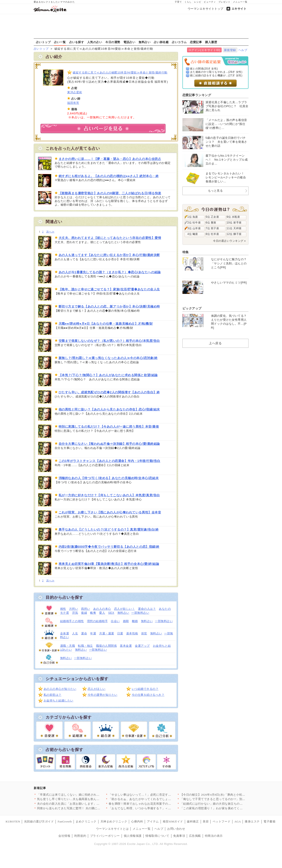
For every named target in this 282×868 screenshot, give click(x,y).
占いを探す (77, 42)
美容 (206, 821)
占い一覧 (60, 42)
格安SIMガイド (173, 821)
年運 (93, 633)
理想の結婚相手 (97, 621)
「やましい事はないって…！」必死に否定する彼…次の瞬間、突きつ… (156, 795)
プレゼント (224, 2)
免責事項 (179, 836)
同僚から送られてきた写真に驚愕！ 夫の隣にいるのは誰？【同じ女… (84, 808)
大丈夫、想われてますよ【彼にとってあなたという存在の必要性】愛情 (110, 238)
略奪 (93, 613)
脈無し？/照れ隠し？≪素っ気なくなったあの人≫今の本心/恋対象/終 (108, 358)
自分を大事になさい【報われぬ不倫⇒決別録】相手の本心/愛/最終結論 (109, 444)
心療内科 (137, 821)
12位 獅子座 (234, 234)
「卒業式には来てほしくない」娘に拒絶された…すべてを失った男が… (85, 795)
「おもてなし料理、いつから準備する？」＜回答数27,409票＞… (152, 808)
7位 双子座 (212, 228)
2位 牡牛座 (194, 223)
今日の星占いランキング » (229, 241)
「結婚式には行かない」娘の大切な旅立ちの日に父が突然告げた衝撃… (228, 804)
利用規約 (80, 836)
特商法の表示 (214, 836)
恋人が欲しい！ (125, 609)
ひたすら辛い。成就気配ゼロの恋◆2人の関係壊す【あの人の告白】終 (109, 392)
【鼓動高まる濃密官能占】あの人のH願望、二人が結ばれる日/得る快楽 (110, 193)
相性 (63, 609)
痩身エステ (252, 821)
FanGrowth (65, 821)
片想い (74, 609)
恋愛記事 (196, 42)
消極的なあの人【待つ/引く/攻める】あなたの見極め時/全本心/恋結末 (109, 478)
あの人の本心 (102, 609)
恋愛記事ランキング (197, 95)
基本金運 (126, 646)
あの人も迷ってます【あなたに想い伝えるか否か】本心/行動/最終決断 (109, 255)
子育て (178, 2)
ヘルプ (243, 50)
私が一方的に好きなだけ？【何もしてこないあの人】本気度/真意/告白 (109, 495)
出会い (115, 621)
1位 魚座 (193, 217)
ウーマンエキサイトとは (112, 829)
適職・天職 (68, 646)
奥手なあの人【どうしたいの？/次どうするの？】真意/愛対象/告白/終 (109, 529)
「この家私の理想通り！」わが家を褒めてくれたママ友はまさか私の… (228, 808)
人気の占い (95, 42)
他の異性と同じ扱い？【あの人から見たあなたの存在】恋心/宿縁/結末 (109, 409)
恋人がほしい (97, 689)
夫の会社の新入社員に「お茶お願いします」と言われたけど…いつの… (85, 804)
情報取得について (157, 836)
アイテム (153, 821)
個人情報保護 (133, 836)
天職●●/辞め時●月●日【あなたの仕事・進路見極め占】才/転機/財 (106, 324)
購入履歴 (211, 42)
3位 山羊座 (194, 228)
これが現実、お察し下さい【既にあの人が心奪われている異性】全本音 (110, 512)
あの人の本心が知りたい (60, 689)
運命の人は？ (147, 609)
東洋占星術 (75, 92)
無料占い (145, 42)
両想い (86, 609)
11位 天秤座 (234, 228)
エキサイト (239, 9)
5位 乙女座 (212, 217)
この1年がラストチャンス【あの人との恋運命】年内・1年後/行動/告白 (109, 461)
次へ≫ (50, 232)
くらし (188, 2)
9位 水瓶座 (233, 217)
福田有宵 (73, 103)
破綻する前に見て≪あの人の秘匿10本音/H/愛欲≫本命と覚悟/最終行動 (120, 72)
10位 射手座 (234, 223)
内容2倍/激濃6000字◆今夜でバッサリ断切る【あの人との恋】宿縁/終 (109, 547)
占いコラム (179, 42)
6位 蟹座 (211, 223)
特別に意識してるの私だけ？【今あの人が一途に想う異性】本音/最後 (109, 427)
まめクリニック (86, 821)
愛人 (102, 613)
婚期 (126, 621)
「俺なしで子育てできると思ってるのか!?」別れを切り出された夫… (226, 799)
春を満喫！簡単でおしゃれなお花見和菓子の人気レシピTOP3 (149, 804)
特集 (186, 252)
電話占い (129, 42)
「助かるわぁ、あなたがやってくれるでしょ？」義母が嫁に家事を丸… (156, 799)
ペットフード (222, 821)
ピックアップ (192, 308)
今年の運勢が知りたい (103, 695)
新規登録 (230, 50)
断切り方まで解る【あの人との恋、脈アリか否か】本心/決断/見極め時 (109, 306)
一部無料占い (140, 613)
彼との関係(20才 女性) (204, 69)
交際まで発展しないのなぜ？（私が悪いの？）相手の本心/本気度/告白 (109, 341)
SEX (111, 613)
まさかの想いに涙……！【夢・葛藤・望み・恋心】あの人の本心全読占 (110, 159)
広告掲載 (195, 836)
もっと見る (215, 191)
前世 (144, 633)
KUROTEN (13, 821)
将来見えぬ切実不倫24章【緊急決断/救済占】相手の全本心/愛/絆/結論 (109, 564)
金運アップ (142, 646)
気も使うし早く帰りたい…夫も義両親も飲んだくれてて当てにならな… (85, 799)
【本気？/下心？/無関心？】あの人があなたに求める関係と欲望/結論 (108, 375)
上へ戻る (215, 343)
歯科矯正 (193, 821)
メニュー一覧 (240, 2)
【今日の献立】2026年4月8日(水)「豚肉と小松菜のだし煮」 (220, 795)
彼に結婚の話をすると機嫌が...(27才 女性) (216, 75)
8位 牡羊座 (212, 234)
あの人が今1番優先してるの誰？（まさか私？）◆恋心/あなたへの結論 (110, 272)
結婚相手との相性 (72, 621)
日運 (120, 633)
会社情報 (64, 836)
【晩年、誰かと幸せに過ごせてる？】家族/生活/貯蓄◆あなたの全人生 (109, 289)
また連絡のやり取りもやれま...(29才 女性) (216, 72)
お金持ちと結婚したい (58, 700)
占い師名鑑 (161, 42)
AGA (238, 821)
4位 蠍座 (193, 234)
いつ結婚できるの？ (145, 689)
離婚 (135, 621)
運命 (84, 633)
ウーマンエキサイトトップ (206, 9)
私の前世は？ (53, 695)
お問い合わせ (176, 829)
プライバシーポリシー (105, 836)
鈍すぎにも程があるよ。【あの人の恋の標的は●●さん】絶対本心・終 (109, 176)
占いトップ (43, 42)
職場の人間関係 (107, 646)
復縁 (84, 613)
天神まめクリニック (114, 821)
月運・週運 (107, 633)
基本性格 (132, 633)
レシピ (198, 2)
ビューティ (210, 2)
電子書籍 (269, 821)
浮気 (75, 613)
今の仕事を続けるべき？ (148, 695)
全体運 (65, 633)
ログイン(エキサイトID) (204, 50)
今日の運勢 (113, 42)
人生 (75, 633)
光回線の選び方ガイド (39, 821)
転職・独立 (85, 646)
